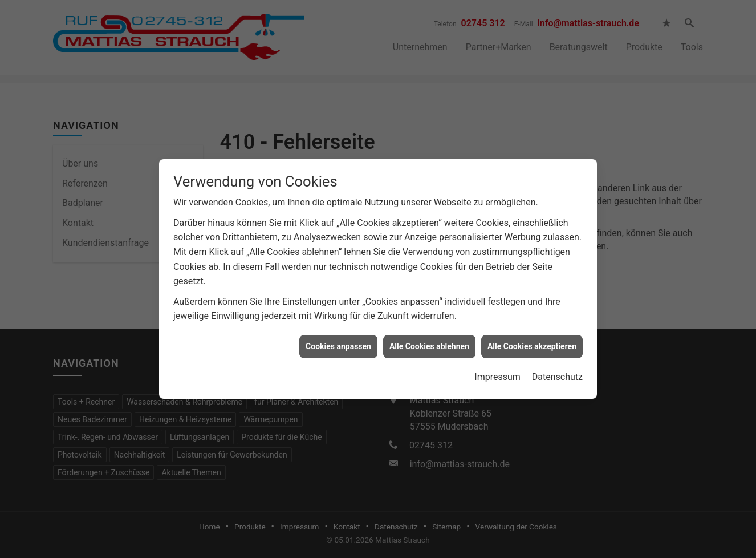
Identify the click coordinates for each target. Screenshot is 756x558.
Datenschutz (557, 375)
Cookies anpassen (338, 345)
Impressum (497, 375)
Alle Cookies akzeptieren (532, 345)
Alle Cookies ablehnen (429, 345)
